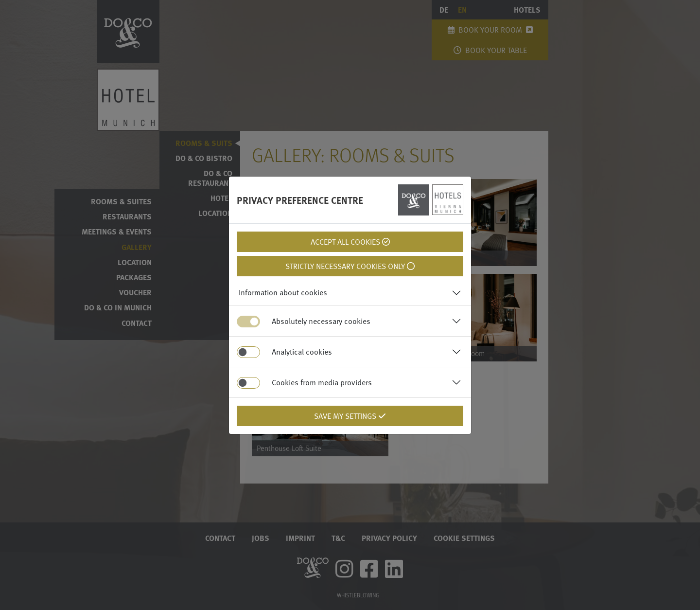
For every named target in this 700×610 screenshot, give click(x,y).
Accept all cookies (350, 242)
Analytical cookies (302, 352)
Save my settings (350, 416)
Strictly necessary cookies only (350, 266)
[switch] (248, 352)
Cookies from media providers (322, 382)
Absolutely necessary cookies (321, 321)
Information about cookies (283, 292)
